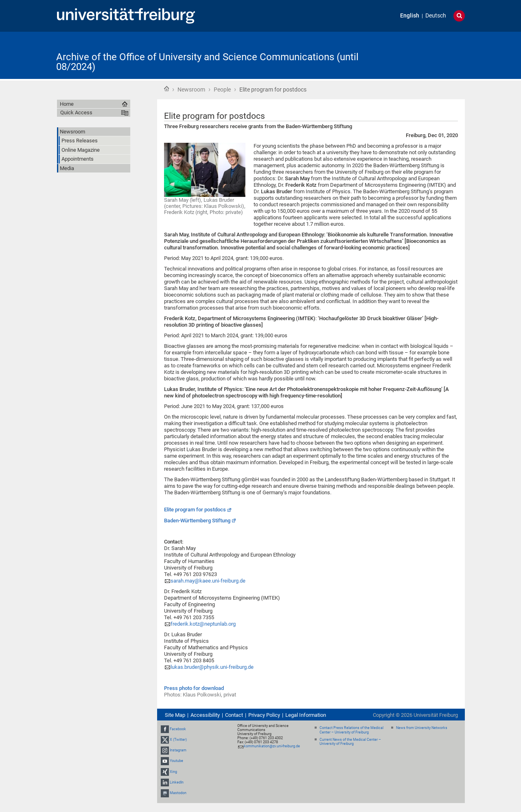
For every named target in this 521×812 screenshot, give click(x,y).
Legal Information (306, 715)
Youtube (176, 761)
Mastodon (178, 793)
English (410, 16)
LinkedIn (177, 782)
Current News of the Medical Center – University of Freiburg (350, 742)
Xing (173, 772)
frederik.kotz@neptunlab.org (203, 624)
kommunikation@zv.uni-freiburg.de (272, 746)
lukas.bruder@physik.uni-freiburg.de (212, 667)
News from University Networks (422, 728)
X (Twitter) (178, 740)
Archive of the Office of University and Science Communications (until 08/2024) (207, 62)
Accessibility (205, 715)
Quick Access (76, 112)
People (222, 89)
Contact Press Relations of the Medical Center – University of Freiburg (351, 730)
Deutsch (436, 16)
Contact (234, 715)
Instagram (178, 750)
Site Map (175, 715)
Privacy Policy (264, 715)
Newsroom (191, 89)
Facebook (178, 729)
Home (166, 89)
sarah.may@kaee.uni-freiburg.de (208, 581)
